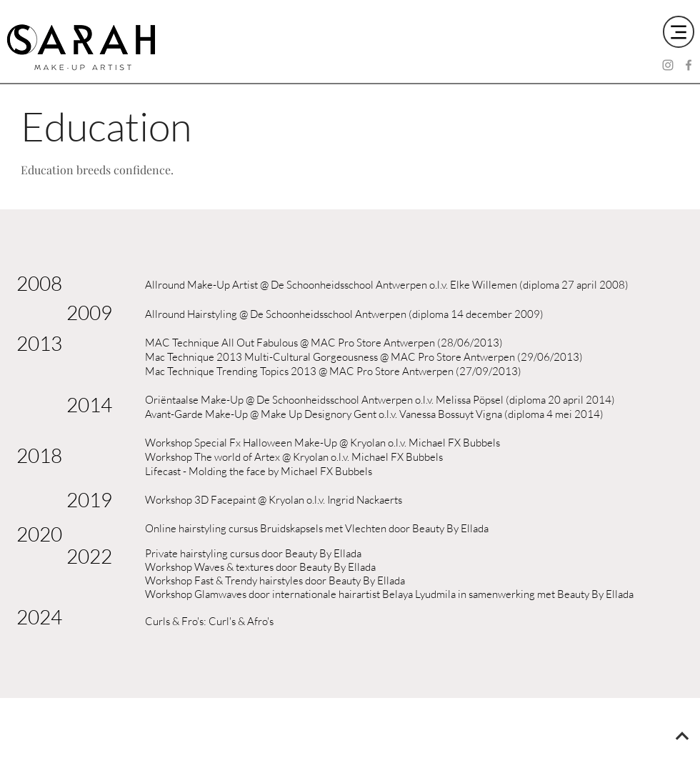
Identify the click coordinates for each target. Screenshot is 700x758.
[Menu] (679, 32)
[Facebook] (689, 65)
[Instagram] (668, 65)
